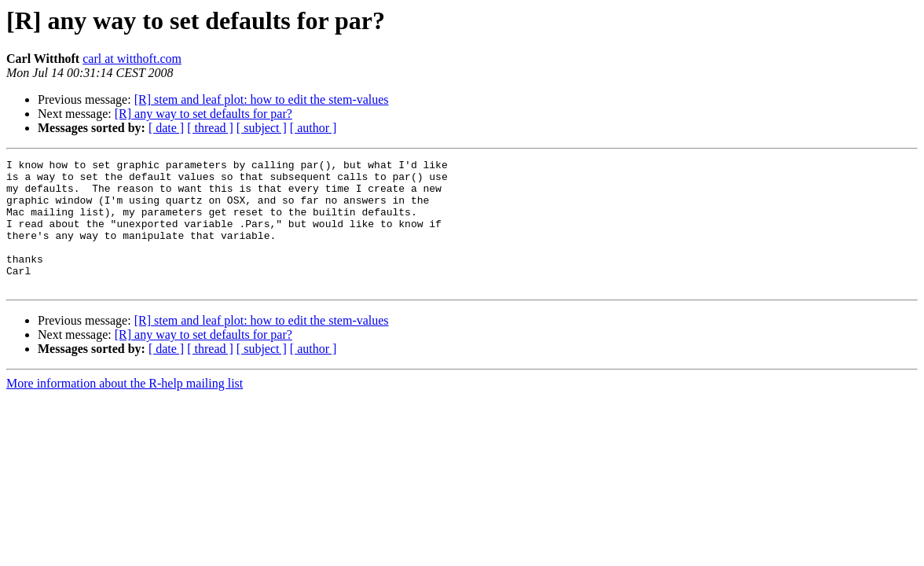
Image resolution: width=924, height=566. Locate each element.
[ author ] (313, 128)
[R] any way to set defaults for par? (203, 114)
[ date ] (166, 128)
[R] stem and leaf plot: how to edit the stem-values (262, 99)
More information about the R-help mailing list (125, 409)
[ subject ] (262, 128)
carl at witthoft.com (132, 59)
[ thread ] (210, 128)
